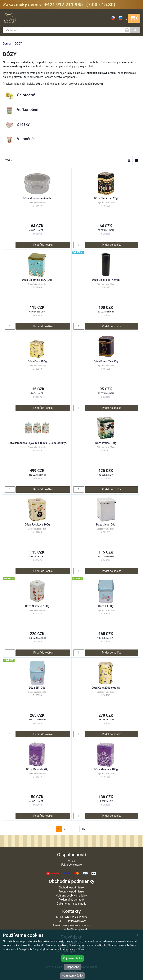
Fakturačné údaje (71, 865)
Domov (7, 44)
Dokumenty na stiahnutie (71, 904)
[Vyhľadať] (135, 30)
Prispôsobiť (72, 967)
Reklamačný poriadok (72, 900)
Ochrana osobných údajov (71, 896)
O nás (72, 861)
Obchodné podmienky (71, 887)
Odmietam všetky (72, 976)
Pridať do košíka (43, 245)
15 (83, 829)
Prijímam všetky (72, 958)
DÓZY (18, 44)
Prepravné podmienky (71, 892)
